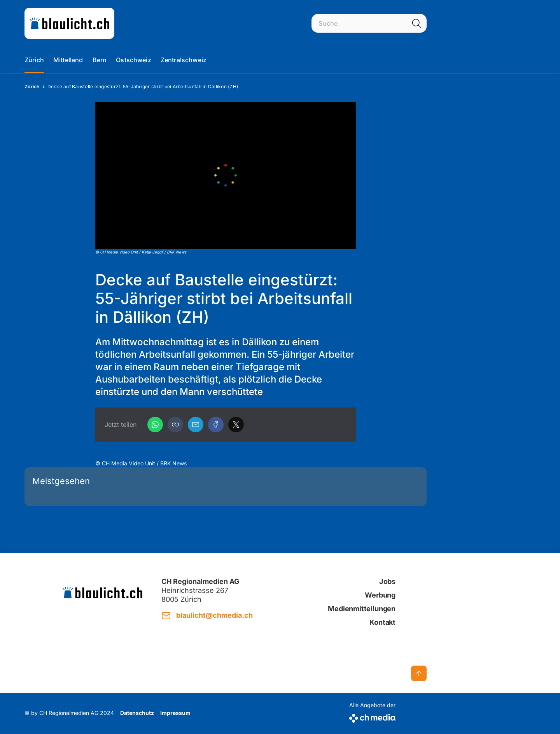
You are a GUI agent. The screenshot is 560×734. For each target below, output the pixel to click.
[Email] (196, 425)
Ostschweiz (134, 60)
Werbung (380, 595)
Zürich (34, 60)
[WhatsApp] (155, 425)
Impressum (175, 713)
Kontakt (382, 622)
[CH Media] (372, 717)
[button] (175, 425)
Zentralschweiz (184, 60)
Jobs (387, 581)
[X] (236, 425)
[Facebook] (216, 425)
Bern (100, 60)
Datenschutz (137, 713)
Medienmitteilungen (362, 609)
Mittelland (68, 60)
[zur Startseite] (69, 23)
